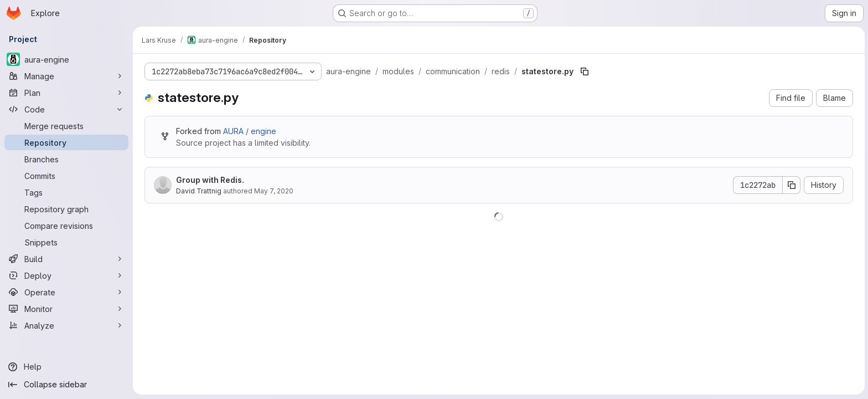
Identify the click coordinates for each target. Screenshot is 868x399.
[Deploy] (66, 275)
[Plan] (66, 93)
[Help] (66, 367)
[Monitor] (66, 309)
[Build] (66, 259)
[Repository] (66, 142)
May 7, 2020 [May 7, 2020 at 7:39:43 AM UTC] (273, 191)
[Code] (66, 109)
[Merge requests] (66, 126)
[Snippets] (66, 242)
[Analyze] (66, 325)
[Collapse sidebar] (66, 385)
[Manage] (66, 76)
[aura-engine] (66, 59)
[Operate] (66, 292)
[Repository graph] (66, 209)
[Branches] (66, 159)
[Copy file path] (584, 71)
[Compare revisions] (66, 226)
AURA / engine (249, 131)
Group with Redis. (210, 180)
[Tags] (66, 192)
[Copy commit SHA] (791, 185)
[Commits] (66, 176)
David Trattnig (198, 191)
